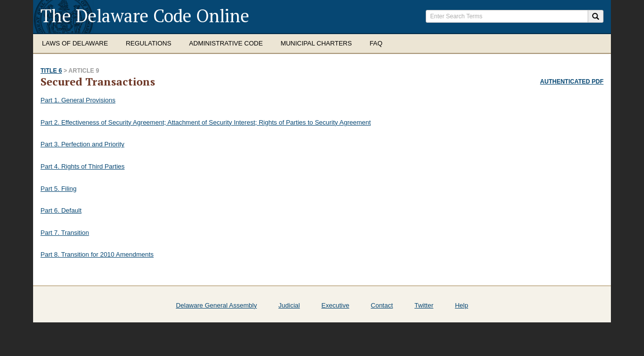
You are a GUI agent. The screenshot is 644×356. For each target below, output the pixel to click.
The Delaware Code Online (145, 16)
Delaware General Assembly (216, 305)
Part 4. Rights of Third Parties (82, 166)
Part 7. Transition (65, 233)
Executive (335, 305)
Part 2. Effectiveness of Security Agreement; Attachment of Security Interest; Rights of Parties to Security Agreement (206, 122)
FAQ (376, 43)
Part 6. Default (61, 210)
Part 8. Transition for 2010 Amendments (97, 254)
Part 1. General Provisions (78, 100)
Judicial (289, 305)
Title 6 (51, 71)
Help (462, 305)
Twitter (424, 305)
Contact (382, 305)
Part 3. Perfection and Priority (82, 144)
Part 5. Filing (59, 189)
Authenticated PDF (572, 82)
